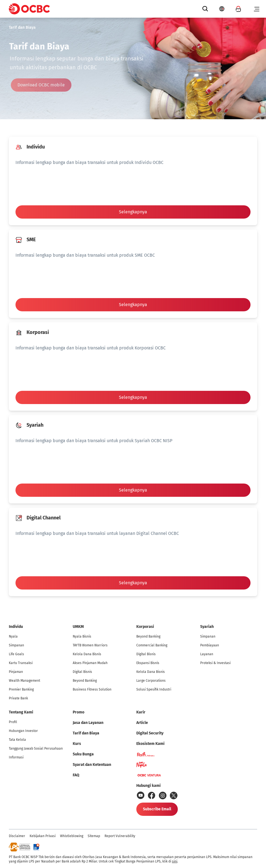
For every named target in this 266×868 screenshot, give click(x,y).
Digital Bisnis (82, 672)
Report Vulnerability (120, 836)
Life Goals (16, 654)
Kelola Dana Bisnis (87, 654)
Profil (13, 722)
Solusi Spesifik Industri (154, 689)
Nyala (13, 636)
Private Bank (18, 698)
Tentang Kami (21, 712)
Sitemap (94, 836)
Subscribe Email (157, 809)
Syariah (207, 627)
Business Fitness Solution (92, 689)
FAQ (76, 775)
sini (175, 861)
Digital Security (150, 733)
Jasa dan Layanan (88, 723)
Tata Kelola (17, 740)
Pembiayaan (210, 645)
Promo (79, 712)
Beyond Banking (85, 681)
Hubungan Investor (23, 731)
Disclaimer (17, 836)
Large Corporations (151, 681)
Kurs (77, 744)
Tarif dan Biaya (22, 27)
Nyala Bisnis (82, 636)
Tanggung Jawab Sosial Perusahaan (36, 748)
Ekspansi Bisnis (148, 663)
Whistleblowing (72, 836)
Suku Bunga (83, 754)
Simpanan (16, 645)
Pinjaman (16, 672)
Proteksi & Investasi (215, 663)
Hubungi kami (148, 786)
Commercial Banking (152, 645)
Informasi (16, 757)
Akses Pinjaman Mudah (90, 663)
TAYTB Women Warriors (90, 645)
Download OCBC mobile (43, 85)
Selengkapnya (133, 212)
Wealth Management (24, 681)
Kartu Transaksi (21, 663)
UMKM (78, 627)
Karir (141, 712)
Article (142, 723)
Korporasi (145, 627)
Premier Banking (21, 689)
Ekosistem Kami (150, 744)
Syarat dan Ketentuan (92, 765)
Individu (16, 627)
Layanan (207, 654)
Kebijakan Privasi (43, 836)
